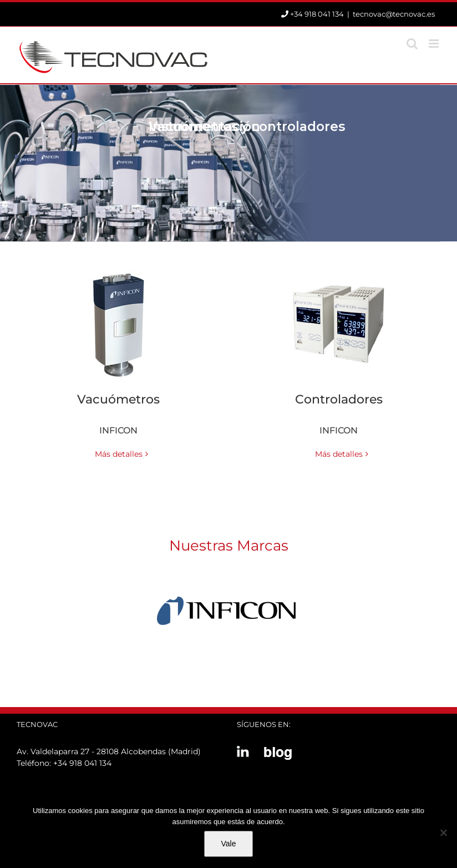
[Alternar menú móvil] (435, 44)
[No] (443, 832)
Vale (229, 844)
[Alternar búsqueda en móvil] (412, 44)
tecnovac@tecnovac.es (394, 14)
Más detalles (119, 454)
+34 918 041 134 (82, 763)
